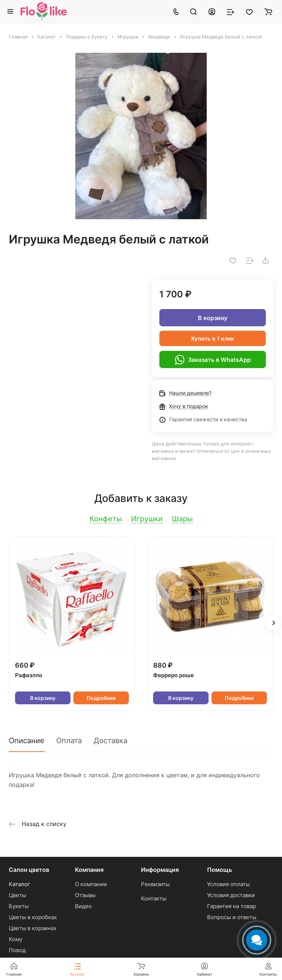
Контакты (154, 898)
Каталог (19, 884)
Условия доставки (231, 895)
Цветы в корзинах (33, 928)
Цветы (17, 895)
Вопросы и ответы (232, 917)
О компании (91, 884)
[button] (273, 623)
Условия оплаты (228, 884)
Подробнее (101, 698)
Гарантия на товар (232, 906)
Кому (16, 939)
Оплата (69, 741)
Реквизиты (155, 884)
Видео (83, 906)
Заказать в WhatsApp (213, 360)
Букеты (19, 906)
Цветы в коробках (33, 917)
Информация (160, 870)
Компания (89, 870)
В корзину (213, 318)
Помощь (220, 870)
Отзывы (85, 895)
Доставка (111, 741)
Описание (27, 741)
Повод (17, 950)
